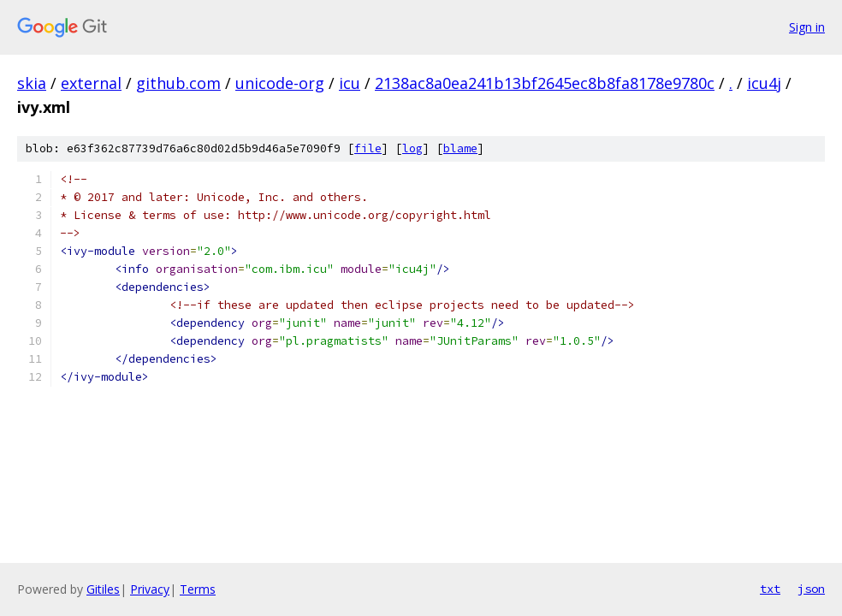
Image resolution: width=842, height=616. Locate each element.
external (91, 83)
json (811, 589)
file (368, 148)
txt (770, 589)
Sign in (807, 27)
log (412, 148)
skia (32, 83)
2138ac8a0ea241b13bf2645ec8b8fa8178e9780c (545, 83)
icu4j (764, 83)
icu (350, 83)
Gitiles (103, 589)
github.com (178, 83)
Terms (198, 589)
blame (460, 148)
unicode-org (280, 83)
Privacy (150, 589)
